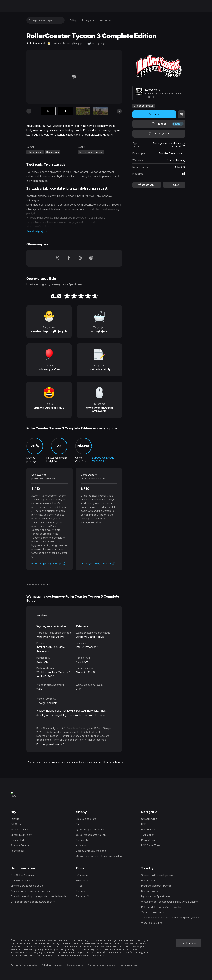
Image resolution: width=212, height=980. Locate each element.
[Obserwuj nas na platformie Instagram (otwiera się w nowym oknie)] (91, 258)
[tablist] (74, 615)
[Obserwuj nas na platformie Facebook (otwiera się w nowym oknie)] (69, 258)
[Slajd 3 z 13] (83, 111)
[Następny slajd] (119, 111)
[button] (74, 231)
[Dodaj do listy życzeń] (159, 134)
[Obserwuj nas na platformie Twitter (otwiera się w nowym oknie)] (57, 258)
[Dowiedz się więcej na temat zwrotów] (184, 145)
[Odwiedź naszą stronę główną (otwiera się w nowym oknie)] (80, 258)
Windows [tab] (43, 615)
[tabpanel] (74, 655)
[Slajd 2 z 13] (66, 111)
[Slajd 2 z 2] (76, 574)
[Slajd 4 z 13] (100, 111)
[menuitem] (73, 20)
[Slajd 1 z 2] (73, 574)
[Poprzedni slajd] (29, 111)
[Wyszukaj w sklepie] (30, 20)
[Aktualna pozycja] (48, 111)
